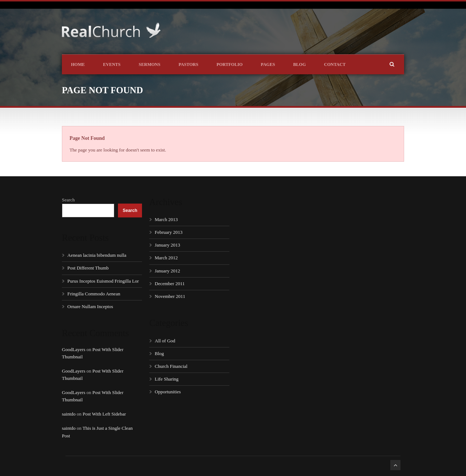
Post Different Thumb (88, 268)
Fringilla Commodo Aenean (94, 294)
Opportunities (168, 392)
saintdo (69, 414)
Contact (335, 64)
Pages (268, 64)
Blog (299, 64)
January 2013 (167, 245)
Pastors (188, 64)
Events (112, 64)
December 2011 (170, 284)
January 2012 (167, 271)
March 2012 (166, 258)
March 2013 (166, 219)
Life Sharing (167, 379)
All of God (165, 341)
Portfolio (230, 64)
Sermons (149, 64)
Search (68, 200)
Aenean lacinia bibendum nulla (97, 255)
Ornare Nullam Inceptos (90, 306)
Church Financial (171, 366)
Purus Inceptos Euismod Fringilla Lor (103, 281)
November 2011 (170, 296)
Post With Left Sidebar (104, 414)
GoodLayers (74, 349)
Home (78, 64)
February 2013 (169, 232)
